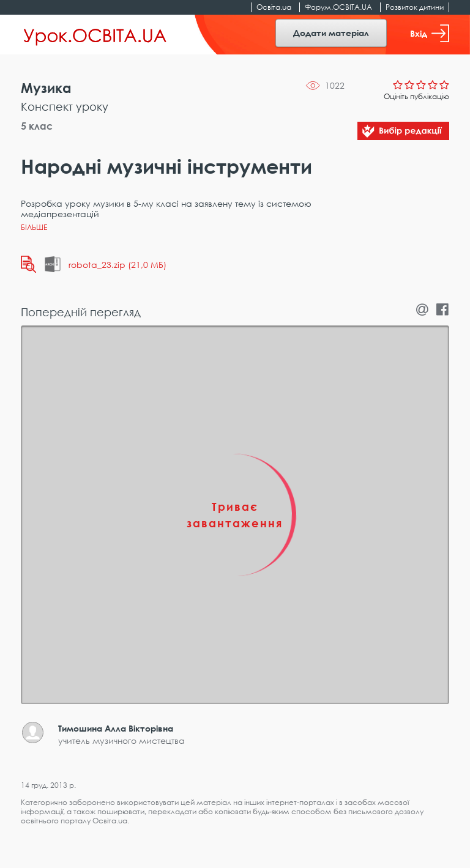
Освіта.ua (274, 7)
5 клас (37, 126)
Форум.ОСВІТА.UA (338, 7)
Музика (46, 88)
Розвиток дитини (415, 7)
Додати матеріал (331, 33)
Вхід (430, 33)
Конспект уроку (65, 106)
